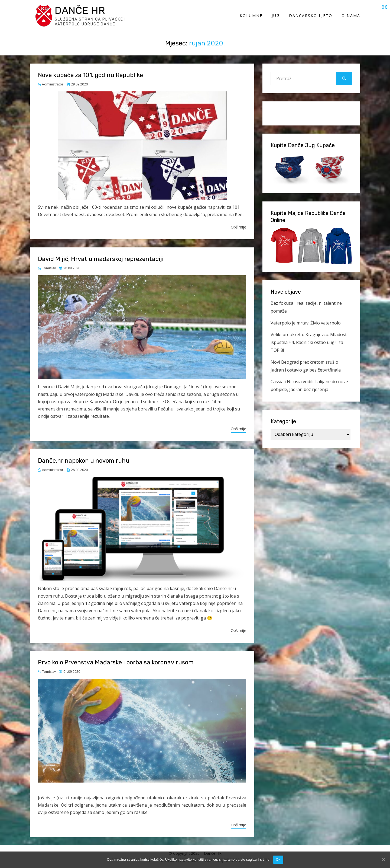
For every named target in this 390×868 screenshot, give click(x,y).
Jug (276, 16)
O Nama (351, 16)
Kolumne (251, 16)
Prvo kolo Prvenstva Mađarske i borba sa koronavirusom (116, 662)
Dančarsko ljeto (311, 16)
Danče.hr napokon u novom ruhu (84, 461)
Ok (278, 859)
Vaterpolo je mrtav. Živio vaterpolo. (306, 323)
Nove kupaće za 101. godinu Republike (90, 75)
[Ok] (383, 860)
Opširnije (238, 227)
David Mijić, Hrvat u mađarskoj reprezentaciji (101, 259)
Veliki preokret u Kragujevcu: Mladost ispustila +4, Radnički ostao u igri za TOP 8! (309, 342)
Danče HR (80, 10)
